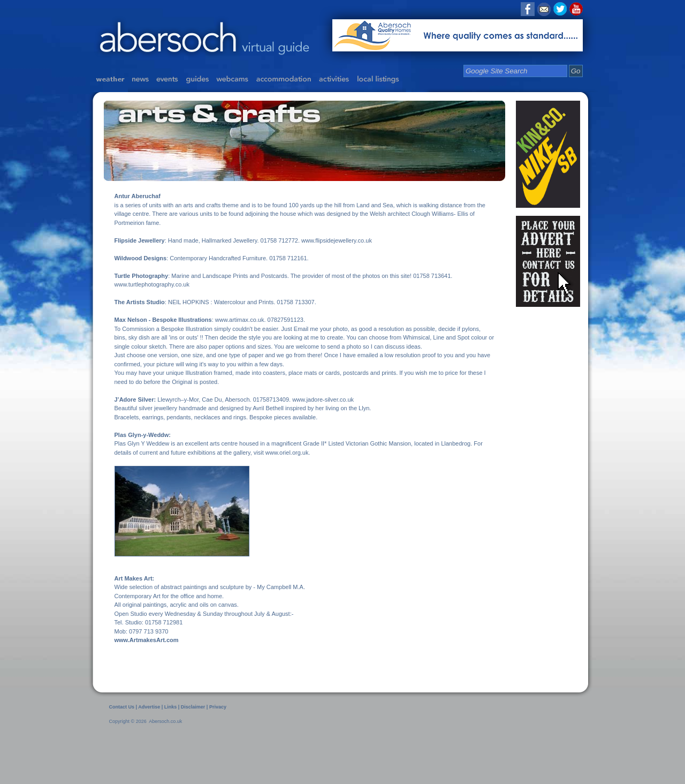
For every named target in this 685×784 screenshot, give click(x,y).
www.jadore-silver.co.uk (323, 399)
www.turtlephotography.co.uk (152, 284)
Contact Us (122, 707)
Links (171, 707)
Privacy (218, 707)
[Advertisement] (213, 753)
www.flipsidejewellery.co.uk (337, 240)
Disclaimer (194, 707)
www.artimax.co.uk (240, 320)
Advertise (149, 707)
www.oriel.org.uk (287, 453)
